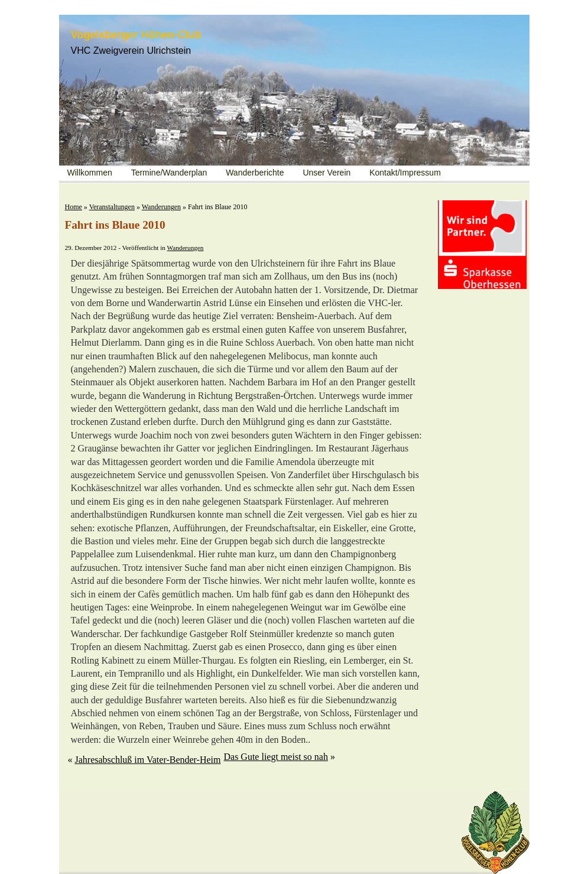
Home (74, 207)
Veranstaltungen (112, 207)
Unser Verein (327, 173)
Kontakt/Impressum (405, 173)
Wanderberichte (255, 173)
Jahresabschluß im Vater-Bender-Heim (148, 760)
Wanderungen (161, 207)
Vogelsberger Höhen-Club (136, 35)
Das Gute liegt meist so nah (275, 757)
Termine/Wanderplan (169, 173)
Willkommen (90, 173)
